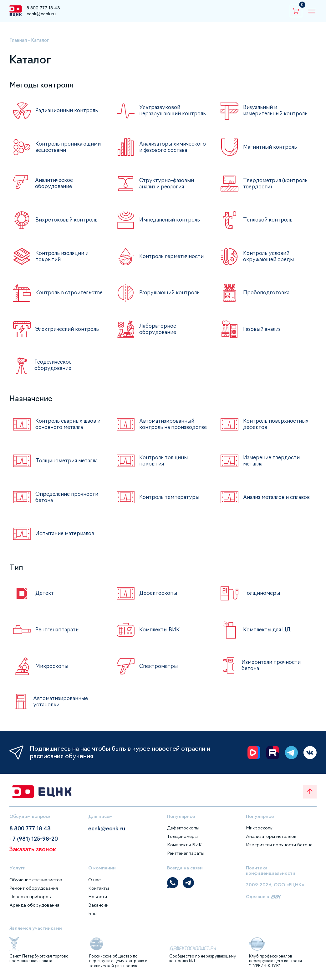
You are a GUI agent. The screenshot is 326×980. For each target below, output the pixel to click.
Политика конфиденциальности (271, 872)
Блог (93, 914)
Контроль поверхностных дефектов (276, 424)
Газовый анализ (263, 329)
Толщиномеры (262, 594)
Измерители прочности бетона (272, 667)
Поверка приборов (30, 898)
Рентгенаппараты (58, 631)
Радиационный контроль (67, 111)
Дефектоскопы (159, 594)
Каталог (42, 40)
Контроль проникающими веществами (69, 147)
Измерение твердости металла (273, 462)
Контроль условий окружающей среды (270, 256)
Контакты (99, 889)
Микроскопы (52, 667)
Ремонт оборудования (34, 889)
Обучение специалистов (36, 881)
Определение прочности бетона (68, 498)
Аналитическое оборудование (55, 183)
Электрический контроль (68, 329)
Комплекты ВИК (160, 631)
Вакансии (98, 906)
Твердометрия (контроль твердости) (276, 184)
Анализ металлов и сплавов (268, 498)
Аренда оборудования (34, 906)
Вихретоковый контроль (67, 220)
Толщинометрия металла (68, 462)
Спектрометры (159, 667)
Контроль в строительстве (70, 293)
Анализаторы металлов (272, 837)
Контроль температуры (170, 498)
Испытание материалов (66, 535)
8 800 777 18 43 (43, 8)
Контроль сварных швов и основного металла (69, 424)
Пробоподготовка (267, 293)
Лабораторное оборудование (158, 329)
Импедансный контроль (170, 220)
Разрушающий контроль (171, 293)
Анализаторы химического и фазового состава (174, 147)
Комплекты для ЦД (268, 631)
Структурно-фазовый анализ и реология (167, 184)
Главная (19, 40)
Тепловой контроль (269, 220)
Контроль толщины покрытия (164, 462)
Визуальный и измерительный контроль (276, 110)
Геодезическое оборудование (53, 365)
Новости (98, 898)
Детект (45, 594)
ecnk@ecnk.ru (41, 14)
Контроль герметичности (172, 256)
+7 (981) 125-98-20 (35, 840)
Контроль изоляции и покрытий (63, 256)
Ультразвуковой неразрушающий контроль (174, 110)
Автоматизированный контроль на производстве (168, 425)
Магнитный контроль (271, 147)
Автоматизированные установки (61, 702)
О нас (94, 881)
